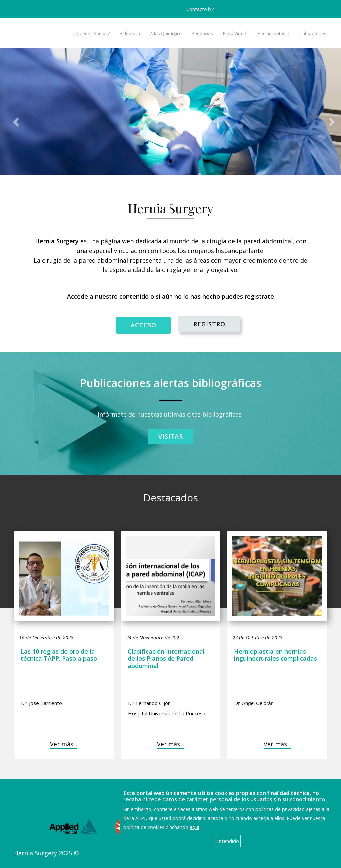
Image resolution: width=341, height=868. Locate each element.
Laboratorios (313, 33)
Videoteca (130, 33)
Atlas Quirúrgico (166, 33)
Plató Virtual (235, 33)
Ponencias (202, 33)
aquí (194, 827)
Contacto (200, 9)
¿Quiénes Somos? (91, 33)
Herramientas (271, 33)
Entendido (228, 841)
